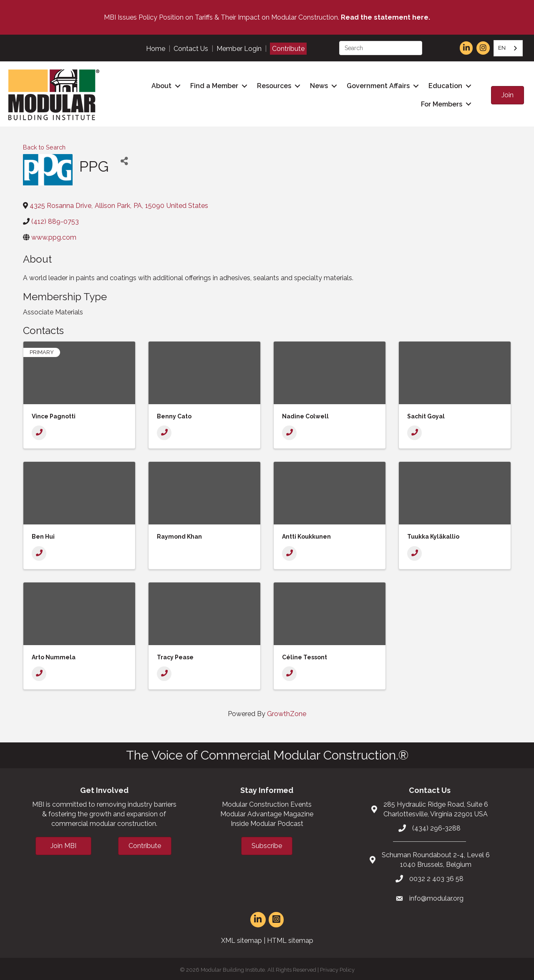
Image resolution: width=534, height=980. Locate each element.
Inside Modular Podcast (267, 821)
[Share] (124, 159)
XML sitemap (242, 938)
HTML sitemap (290, 938)
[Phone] (39, 430)
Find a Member (213, 85)
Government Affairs (377, 85)
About (160, 85)
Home (156, 49)
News (317, 85)
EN (502, 48)
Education (444, 85)
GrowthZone (287, 712)
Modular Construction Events (267, 802)
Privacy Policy (337, 967)
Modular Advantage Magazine (267, 812)
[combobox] (508, 48)
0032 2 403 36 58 (436, 876)
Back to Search (44, 145)
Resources (272, 85)
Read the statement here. (385, 17)
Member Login (239, 49)
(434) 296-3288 (436, 826)
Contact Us (191, 49)
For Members (440, 103)
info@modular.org (436, 896)
